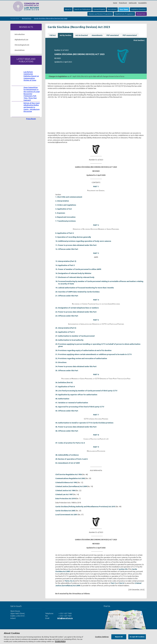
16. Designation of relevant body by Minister (73, 273)
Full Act (53, 35)
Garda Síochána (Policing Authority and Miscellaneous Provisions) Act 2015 (85, 507)
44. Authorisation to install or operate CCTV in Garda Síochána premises (84, 423)
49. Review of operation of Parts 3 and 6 (71, 459)
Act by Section (66, 35)
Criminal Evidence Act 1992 (66, 482)
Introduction (20, 34)
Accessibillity (143, 3)
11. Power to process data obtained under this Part (76, 245)
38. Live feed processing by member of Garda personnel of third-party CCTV (86, 391)
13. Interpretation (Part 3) (66, 261)
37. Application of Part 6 (65, 387)
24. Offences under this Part (67, 316)
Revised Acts (141, 14)
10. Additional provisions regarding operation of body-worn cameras (83, 241)
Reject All (119, 637)
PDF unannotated (130, 35)
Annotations (20, 50)
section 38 (123, 569)
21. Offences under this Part (67, 296)
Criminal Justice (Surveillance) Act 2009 (71, 486)
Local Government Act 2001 (66, 515)
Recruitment (112, 9)
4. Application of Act (64, 209)
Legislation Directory (138, 9)
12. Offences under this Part (67, 249)
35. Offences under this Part (67, 371)
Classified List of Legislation (124, 14)
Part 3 (113, 583)
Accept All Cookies (137, 637)
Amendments (97, 35)
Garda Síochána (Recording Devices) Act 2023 (51, 18)
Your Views (124, 9)
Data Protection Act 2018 (65, 499)
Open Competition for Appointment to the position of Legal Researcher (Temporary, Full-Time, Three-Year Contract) (32, 94)
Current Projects (99, 9)
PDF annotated (113, 35)
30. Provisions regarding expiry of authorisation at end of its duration (83, 350)
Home (115, 3)
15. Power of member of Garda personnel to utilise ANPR (78, 269)
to (69, 581)
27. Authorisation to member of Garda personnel (75, 336)
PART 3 (96, 253)
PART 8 (96, 435)
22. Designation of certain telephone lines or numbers (77, 308)
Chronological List (22, 45)
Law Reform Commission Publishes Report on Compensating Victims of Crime (31, 76)
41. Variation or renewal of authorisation (72, 403)
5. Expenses (60, 213)
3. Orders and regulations (66, 205)
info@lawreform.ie (65, 618)
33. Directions (61, 362)
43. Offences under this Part (67, 411)
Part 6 (121, 583)
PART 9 (96, 447)
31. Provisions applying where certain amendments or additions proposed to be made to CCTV (94, 354)
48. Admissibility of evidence (67, 455)
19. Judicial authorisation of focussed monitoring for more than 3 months (85, 288)
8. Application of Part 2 (65, 233)
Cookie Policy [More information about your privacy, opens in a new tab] (60, 641)
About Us (68, 9)
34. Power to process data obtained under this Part (76, 366)
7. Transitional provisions (66, 221)
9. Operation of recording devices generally (73, 237)
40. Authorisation (62, 399)
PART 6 (96, 374)
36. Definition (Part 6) (64, 383)
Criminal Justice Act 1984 (65, 491)
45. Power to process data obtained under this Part (76, 427)
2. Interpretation (62, 201)
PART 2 (96, 225)
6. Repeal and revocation (65, 217)
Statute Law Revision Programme (100, 14)
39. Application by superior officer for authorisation (76, 395)
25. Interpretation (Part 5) (66, 328)
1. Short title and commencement (69, 197)
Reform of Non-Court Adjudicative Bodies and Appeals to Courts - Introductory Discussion (32, 107)
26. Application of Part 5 (65, 332)
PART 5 (96, 320)
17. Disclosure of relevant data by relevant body (75, 277)
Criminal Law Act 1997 (64, 494)
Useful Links (133, 3)
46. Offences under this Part (67, 431)
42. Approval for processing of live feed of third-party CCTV (80, 407)
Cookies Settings (102, 637)
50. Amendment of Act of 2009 (67, 463)
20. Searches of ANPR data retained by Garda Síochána (77, 292)
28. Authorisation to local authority (69, 340)
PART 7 (96, 415)
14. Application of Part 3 (65, 265)
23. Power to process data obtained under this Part (76, 312)
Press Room (123, 3)
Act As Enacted (82, 35)
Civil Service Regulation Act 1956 (69, 474)
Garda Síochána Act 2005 (65, 511)
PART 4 (96, 300)
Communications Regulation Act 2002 (70, 478)
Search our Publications (82, 9)
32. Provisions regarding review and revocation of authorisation (81, 358)
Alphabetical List (21, 40)
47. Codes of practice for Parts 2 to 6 (70, 443)
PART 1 (96, 187)
